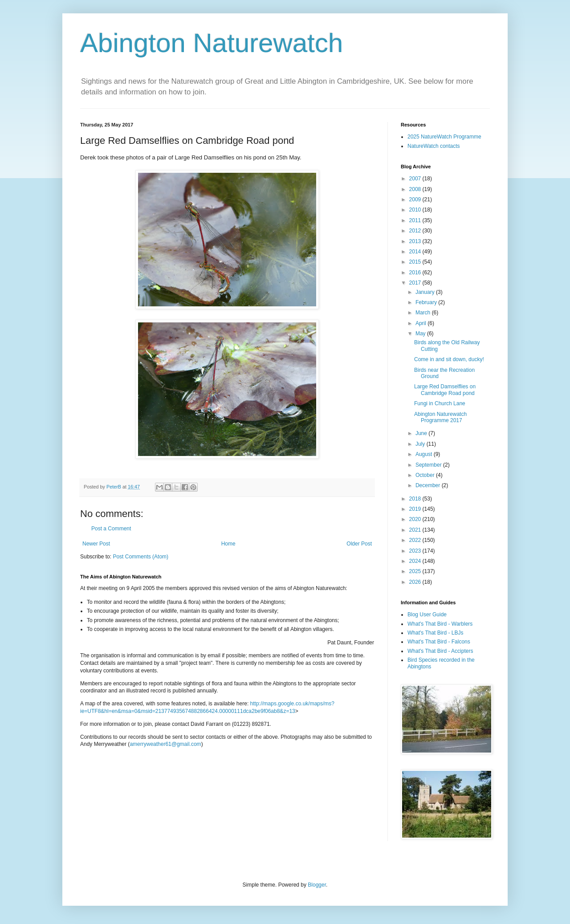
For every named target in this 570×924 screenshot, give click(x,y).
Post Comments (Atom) (140, 557)
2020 (416, 519)
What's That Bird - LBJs (435, 633)
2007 (416, 179)
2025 (416, 571)
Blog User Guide (427, 615)
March (424, 313)
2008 (416, 189)
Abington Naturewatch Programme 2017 (440, 417)
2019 (416, 509)
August (425, 454)
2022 (416, 540)
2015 (416, 262)
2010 (416, 210)
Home (228, 544)
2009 (416, 199)
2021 (416, 530)
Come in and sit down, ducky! (449, 359)
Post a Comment (111, 529)
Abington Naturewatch (212, 43)
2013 (416, 241)
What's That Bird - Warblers (440, 624)
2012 (416, 231)
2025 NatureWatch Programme (444, 137)
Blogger (317, 885)
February (427, 302)
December (429, 485)
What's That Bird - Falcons (439, 642)
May (421, 334)
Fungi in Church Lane (440, 403)
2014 (416, 252)
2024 (416, 561)
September (429, 465)
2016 (416, 273)
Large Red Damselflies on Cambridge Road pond (445, 390)
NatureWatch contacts (434, 146)
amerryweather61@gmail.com (165, 744)
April (421, 323)
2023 (416, 551)
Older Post (359, 544)
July (421, 444)
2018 (416, 499)
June (422, 433)
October (426, 475)
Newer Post (96, 544)
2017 (416, 283)
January (426, 292)
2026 (416, 582)
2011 (416, 220)
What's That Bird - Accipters (440, 651)
